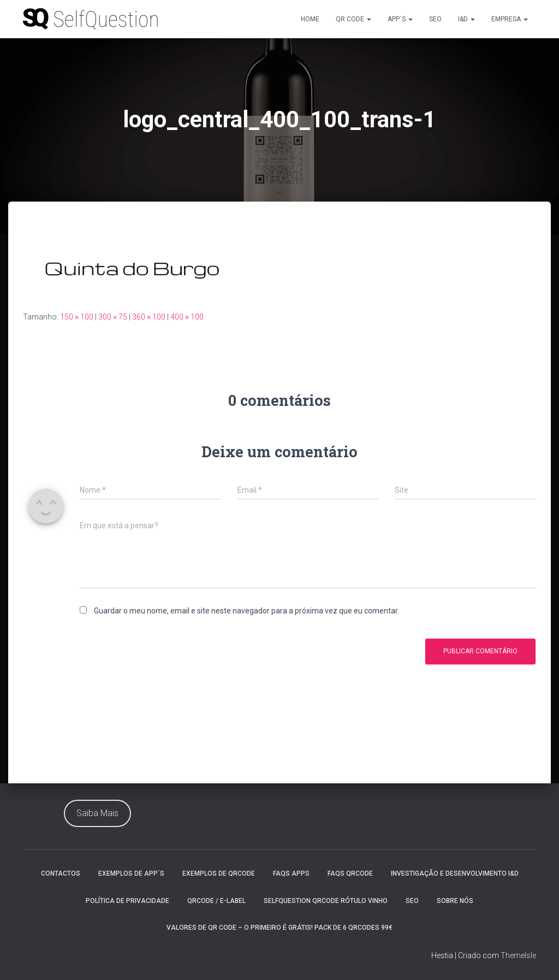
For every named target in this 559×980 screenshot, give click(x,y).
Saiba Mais (97, 813)
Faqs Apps (291, 873)
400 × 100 (187, 317)
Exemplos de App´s (131, 873)
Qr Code (353, 19)
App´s (400, 19)
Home (310, 19)
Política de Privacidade (127, 901)
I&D (466, 19)
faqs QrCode (350, 873)
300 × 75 (113, 317)
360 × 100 (149, 317)
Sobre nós (455, 901)
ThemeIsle (518, 955)
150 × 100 (77, 317)
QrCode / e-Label (216, 901)
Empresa (510, 19)
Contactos (61, 873)
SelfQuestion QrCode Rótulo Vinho (326, 901)
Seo (435, 19)
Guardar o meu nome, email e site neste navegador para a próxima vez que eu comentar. (246, 611)
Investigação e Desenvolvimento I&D (455, 873)
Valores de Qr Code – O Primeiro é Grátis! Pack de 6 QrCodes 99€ (279, 928)
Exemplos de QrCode (219, 873)
